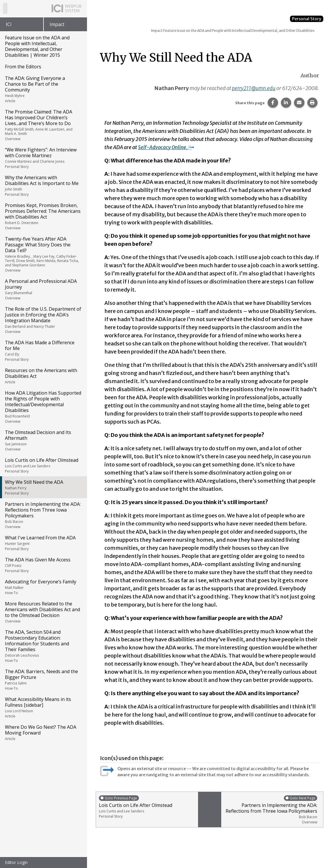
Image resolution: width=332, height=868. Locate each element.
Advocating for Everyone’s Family (43, 587)
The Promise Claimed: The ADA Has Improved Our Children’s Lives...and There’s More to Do (43, 125)
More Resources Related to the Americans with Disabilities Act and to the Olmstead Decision (43, 612)
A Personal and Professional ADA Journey (43, 289)
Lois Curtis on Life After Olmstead (43, 465)
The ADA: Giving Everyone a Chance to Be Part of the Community (43, 89)
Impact (57, 24)
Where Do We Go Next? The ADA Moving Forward (43, 733)
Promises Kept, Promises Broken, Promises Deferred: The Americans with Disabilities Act (43, 216)
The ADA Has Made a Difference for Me (43, 351)
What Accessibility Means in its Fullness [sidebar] (43, 707)
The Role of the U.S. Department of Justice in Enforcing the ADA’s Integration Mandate (43, 320)
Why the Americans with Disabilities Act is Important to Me (43, 186)
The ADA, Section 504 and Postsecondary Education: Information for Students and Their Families (43, 646)
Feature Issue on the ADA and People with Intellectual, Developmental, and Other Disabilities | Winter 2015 (37, 46)
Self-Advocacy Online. (167, 147)
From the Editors (23, 67)
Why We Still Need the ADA (43, 487)
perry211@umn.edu (253, 88)
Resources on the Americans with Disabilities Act (43, 376)
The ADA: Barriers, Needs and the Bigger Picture (43, 680)
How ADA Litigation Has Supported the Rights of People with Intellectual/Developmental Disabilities (43, 407)
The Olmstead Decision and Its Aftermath (43, 440)
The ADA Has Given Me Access (43, 565)
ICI (9, 24)
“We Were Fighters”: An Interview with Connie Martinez (43, 158)
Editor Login (16, 862)
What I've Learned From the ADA (43, 543)
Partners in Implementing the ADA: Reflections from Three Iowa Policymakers (43, 515)
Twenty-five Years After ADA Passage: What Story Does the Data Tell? (43, 254)
